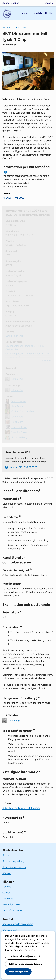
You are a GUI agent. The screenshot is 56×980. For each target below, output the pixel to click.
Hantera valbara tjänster (22, 956)
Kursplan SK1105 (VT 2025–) (24, 467)
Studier (6, 855)
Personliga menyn (12, 904)
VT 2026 (7, 198)
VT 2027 (20, 198)
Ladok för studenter (13, 910)
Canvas (6, 893)
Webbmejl (8, 898)
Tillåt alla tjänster (18, 972)
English (38, 13)
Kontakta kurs (10, 930)
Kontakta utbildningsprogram (18, 924)
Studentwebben (10, 3)
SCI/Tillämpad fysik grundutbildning (21, 808)
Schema (7, 887)
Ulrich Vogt (14, 720)
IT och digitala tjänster (14, 867)
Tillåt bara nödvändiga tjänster (26, 964)
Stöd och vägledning (13, 861)
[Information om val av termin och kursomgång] (6, 172)
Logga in (49, 3)
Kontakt (7, 873)
